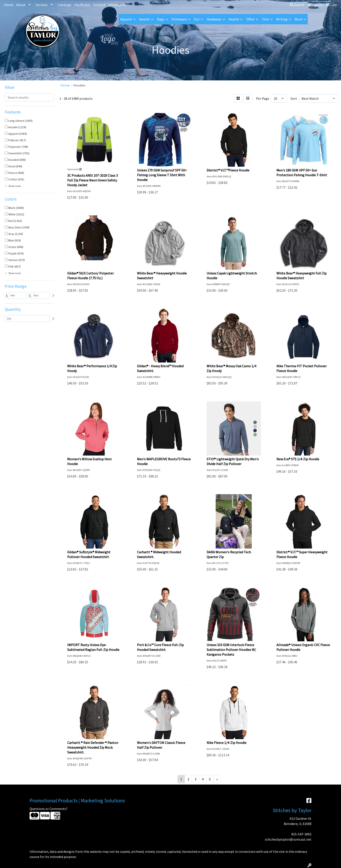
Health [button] (234, 19)
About (21, 5)
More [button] (298, 19)
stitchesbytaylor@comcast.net (288, 839)
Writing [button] (282, 19)
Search (297, 5)
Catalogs (65, 5)
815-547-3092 (301, 834)
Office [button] (250, 19)
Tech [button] (265, 19)
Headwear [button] (214, 19)
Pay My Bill (82, 5)
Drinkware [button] (179, 19)
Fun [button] (197, 19)
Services (42, 5)
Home (9, 5)
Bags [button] (161, 19)
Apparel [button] (126, 19)
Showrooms (117, 5)
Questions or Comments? (49, 809)
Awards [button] (145, 19)
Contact (99, 5)
